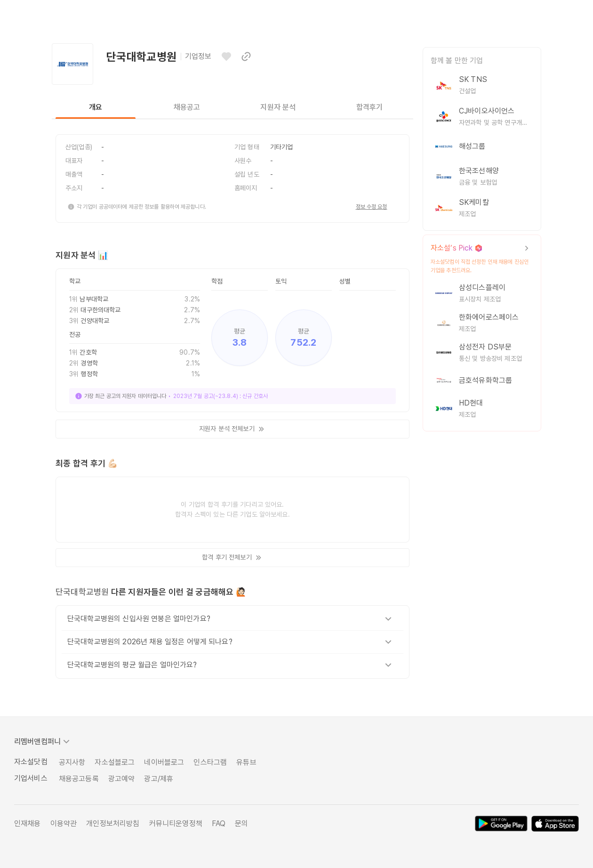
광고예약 (122, 779)
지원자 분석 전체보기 (232, 429)
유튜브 (246, 762)
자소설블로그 (115, 762)
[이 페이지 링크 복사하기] (246, 57)
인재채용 (28, 823)
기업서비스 (31, 778)
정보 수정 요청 (372, 207)
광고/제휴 (159, 779)
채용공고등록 (79, 779)
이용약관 (64, 823)
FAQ (219, 823)
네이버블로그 (164, 762)
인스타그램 (210, 762)
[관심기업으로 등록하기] (226, 57)
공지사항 (72, 762)
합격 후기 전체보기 (232, 558)
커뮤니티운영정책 (176, 823)
